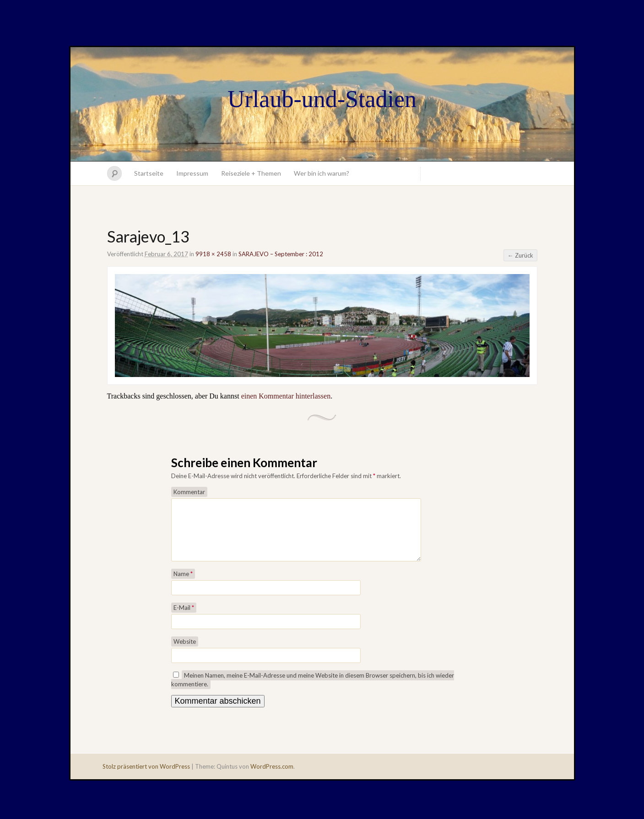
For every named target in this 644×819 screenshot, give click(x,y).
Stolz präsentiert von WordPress (146, 777)
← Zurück (520, 255)
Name (183, 585)
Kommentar (189, 492)
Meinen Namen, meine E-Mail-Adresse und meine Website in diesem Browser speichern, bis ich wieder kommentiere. (313, 691)
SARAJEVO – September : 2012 (281, 254)
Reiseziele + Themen (251, 173)
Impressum (192, 173)
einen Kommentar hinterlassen (286, 396)
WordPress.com (272, 777)
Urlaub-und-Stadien (322, 99)
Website (185, 652)
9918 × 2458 (213, 254)
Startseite (149, 173)
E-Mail (184, 619)
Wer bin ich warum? (322, 173)
